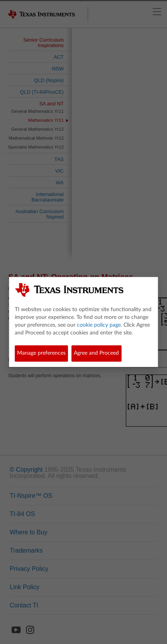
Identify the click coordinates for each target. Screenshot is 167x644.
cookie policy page (99, 325)
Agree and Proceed (96, 353)
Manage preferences (41, 353)
